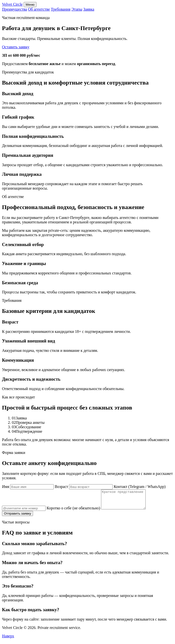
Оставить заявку (16, 47)
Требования (61, 9)
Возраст (84, 487)
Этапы (77, 9)
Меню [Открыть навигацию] (30, 5)
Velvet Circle (12, 4)
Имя (28, 487)
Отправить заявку (17, 517)
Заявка (89, 9)
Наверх (8, 640)
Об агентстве (39, 9)
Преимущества (15, 9)
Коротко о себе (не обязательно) (99, 512)
